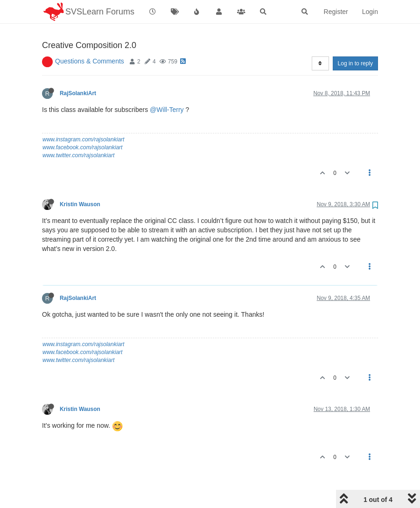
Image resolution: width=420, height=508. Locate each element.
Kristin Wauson (80, 181)
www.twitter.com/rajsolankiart (78, 132)
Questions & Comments (90, 37)
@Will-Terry (167, 86)
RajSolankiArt (78, 70)
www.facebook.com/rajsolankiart (82, 124)
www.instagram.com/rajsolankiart (83, 116)
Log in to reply (355, 40)
